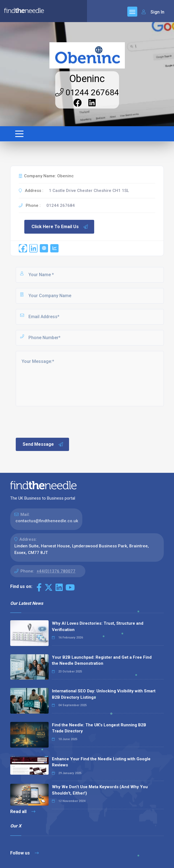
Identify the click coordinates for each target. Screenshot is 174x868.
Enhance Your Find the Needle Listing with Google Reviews (101, 762)
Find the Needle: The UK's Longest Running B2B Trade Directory (99, 728)
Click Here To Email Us (60, 227)
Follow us (24, 853)
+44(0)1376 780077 (56, 571)
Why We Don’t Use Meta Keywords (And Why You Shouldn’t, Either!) (100, 790)
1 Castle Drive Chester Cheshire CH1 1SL (89, 191)
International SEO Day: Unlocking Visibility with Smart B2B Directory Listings (104, 694)
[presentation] (57, 421)
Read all (23, 812)
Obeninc (87, 79)
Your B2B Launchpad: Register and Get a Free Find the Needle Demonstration (102, 660)
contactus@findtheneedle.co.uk (47, 521)
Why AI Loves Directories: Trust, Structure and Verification (98, 626)
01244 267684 (87, 92)
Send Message (43, 444)
